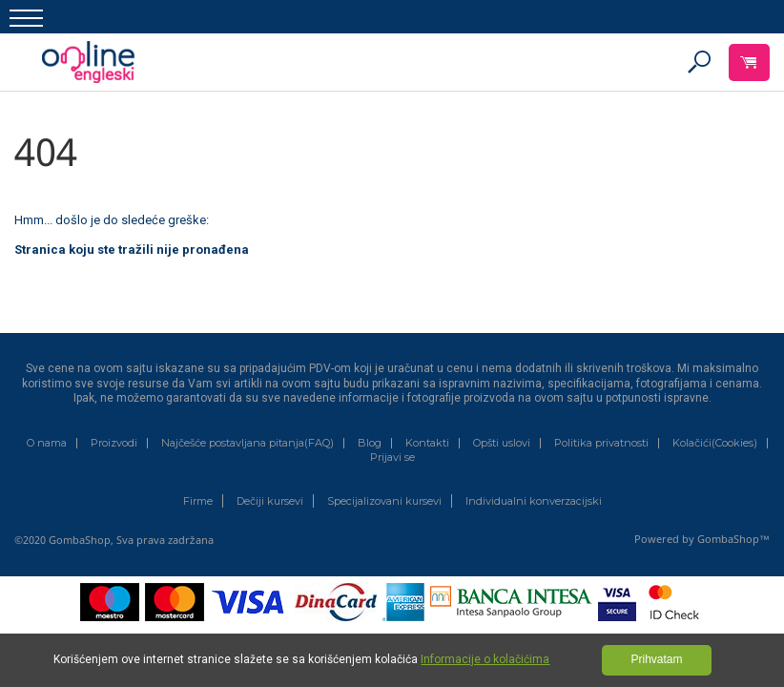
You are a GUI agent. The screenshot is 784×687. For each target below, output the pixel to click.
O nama (47, 443)
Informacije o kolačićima (485, 659)
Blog (370, 443)
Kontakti (427, 443)
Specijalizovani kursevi (384, 501)
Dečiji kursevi (270, 501)
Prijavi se (392, 458)
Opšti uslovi (502, 443)
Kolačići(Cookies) (715, 443)
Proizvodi (114, 443)
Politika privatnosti (601, 443)
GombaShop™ (733, 539)
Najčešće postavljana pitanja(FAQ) (248, 443)
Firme (198, 501)
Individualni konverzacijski (534, 501)
